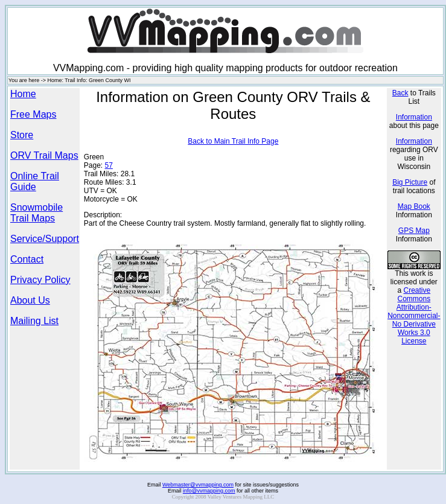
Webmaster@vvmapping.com (198, 485)
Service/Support (45, 239)
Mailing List (34, 321)
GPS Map (414, 231)
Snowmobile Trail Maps (37, 213)
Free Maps (33, 114)
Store (22, 135)
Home (23, 94)
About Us (30, 300)
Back (400, 93)
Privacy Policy (40, 280)
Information (414, 117)
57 (109, 165)
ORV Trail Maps (44, 155)
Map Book (414, 206)
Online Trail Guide (35, 181)
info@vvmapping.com (209, 491)
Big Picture (410, 182)
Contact (27, 259)
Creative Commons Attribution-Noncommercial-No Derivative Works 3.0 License (414, 316)
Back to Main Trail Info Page (233, 141)
